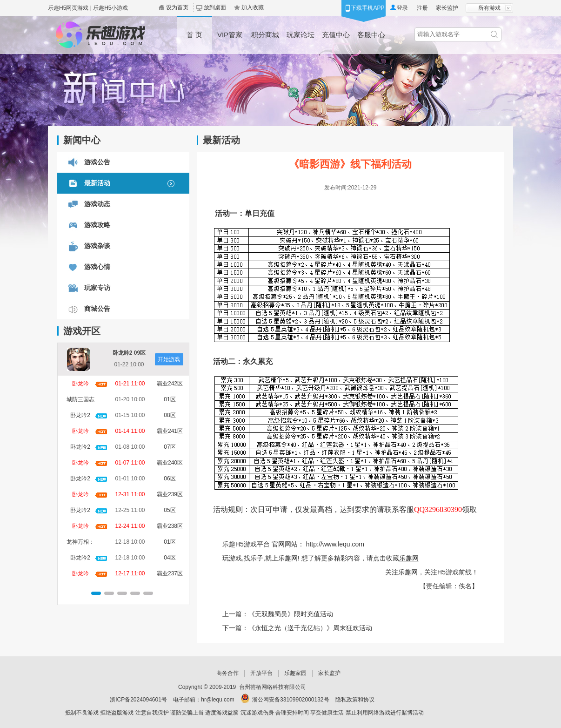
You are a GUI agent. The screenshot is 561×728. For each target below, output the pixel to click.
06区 (170, 479)
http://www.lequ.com (335, 544)
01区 (170, 399)
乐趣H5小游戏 (110, 8)
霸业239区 (170, 494)
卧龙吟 (80, 384)
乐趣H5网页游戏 (68, 8)
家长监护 (447, 8)
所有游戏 (489, 8)
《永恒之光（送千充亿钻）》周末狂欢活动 (310, 628)
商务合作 (227, 673)
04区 (170, 558)
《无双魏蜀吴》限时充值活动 (291, 614)
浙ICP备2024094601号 (138, 700)
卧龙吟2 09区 (129, 353)
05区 (170, 510)
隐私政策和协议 (355, 700)
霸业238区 (170, 526)
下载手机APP (367, 8)
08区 (170, 415)
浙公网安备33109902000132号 (291, 700)
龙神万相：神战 (80, 543)
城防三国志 (80, 399)
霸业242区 (170, 384)
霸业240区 (170, 463)
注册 (422, 8)
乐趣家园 (295, 673)
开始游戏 (169, 359)
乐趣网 (409, 558)
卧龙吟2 (80, 415)
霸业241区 (170, 431)
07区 (170, 447)
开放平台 (261, 673)
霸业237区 (170, 573)
